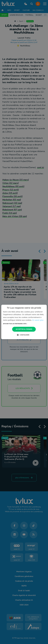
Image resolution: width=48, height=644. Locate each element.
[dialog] (24, 322)
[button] (24, 324)
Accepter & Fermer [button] (24, 329)
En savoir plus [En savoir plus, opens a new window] (38, 320)
